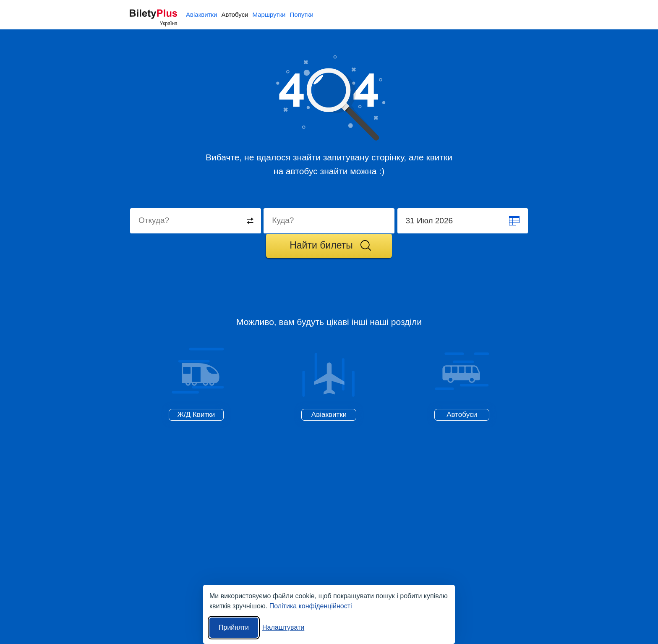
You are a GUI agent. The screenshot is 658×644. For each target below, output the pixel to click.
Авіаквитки (201, 14)
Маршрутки (269, 14)
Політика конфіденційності (311, 606)
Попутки (302, 14)
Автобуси (235, 14)
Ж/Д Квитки (196, 415)
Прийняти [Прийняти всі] (234, 627)
